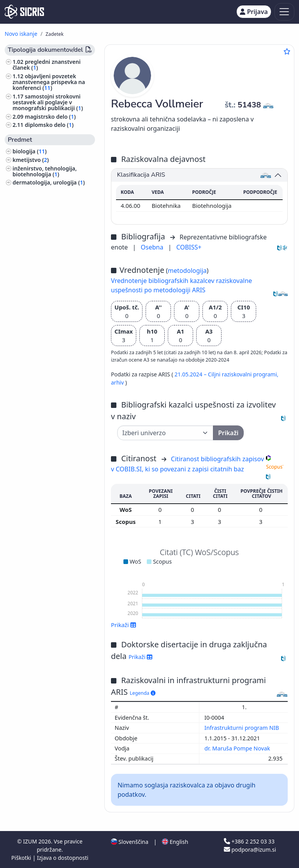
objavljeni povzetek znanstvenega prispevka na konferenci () (49, 82)
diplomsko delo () (49, 125)
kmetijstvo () (31, 160)
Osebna (153, 247)
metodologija (187, 271)
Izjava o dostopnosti (63, 858)
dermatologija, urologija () (49, 182)
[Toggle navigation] (284, 12)
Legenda (142, 693)
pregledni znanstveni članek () (47, 65)
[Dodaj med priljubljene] (287, 51)
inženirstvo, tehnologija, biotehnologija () (45, 171)
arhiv (118, 382)
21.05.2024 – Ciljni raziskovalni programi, (226, 374)
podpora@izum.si (250, 850)
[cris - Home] (24, 12)
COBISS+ (189, 247)
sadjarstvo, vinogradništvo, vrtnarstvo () (48, 194)
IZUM (31, 841)
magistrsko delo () (50, 117)
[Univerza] (165, 433)
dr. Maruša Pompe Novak (238, 748)
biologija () (30, 151)
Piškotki (22, 858)
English (175, 842)
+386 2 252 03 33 (249, 841)
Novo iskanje (21, 34)
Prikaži (124, 625)
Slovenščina (130, 842)
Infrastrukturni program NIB (242, 728)
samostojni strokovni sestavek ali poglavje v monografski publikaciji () (48, 102)
